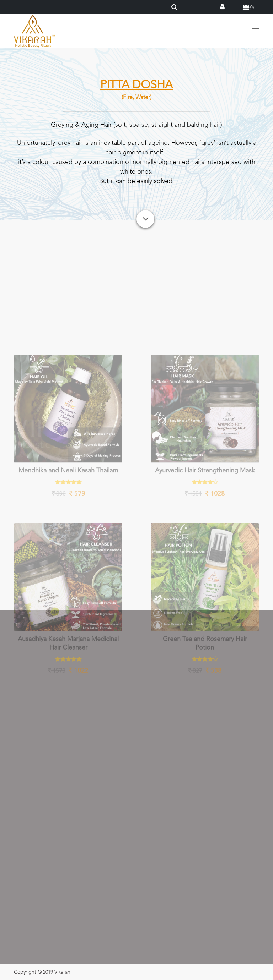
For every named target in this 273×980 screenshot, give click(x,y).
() (248, 8)
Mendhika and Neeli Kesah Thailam (68, 533)
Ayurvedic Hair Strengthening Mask (205, 533)
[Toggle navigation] (256, 29)
